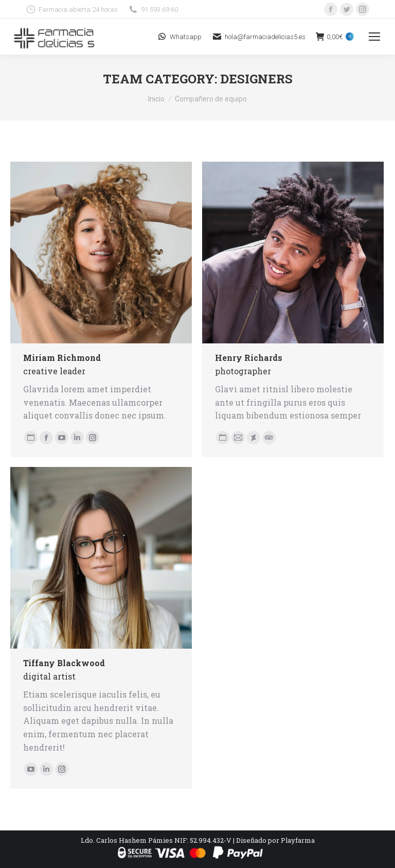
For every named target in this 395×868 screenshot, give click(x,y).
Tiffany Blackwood (64, 663)
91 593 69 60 (153, 9)
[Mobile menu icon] (374, 37)
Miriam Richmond (62, 358)
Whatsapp (179, 37)
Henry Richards (249, 358)
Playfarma (298, 840)
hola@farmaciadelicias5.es (259, 37)
